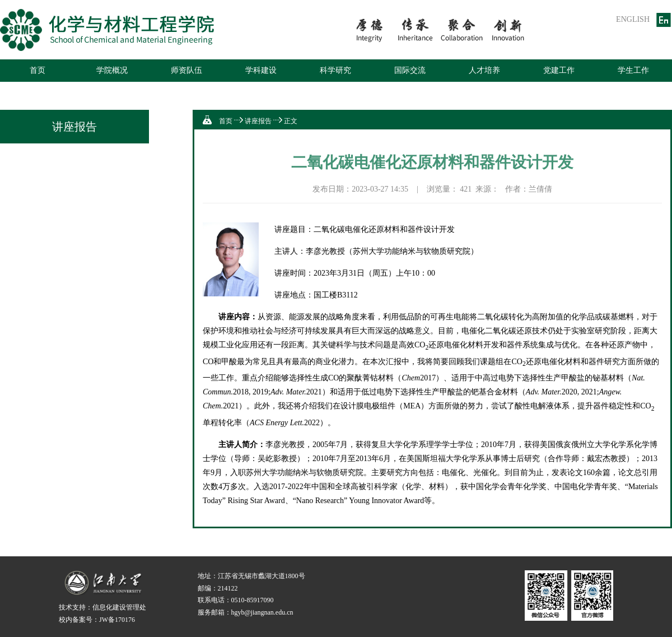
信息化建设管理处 (119, 607)
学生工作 (633, 70)
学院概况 (112, 70)
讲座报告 (258, 121)
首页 (38, 70)
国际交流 (410, 70)
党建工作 (559, 70)
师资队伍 (186, 70)
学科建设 (261, 70)
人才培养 (484, 70)
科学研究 (335, 70)
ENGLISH (633, 19)
